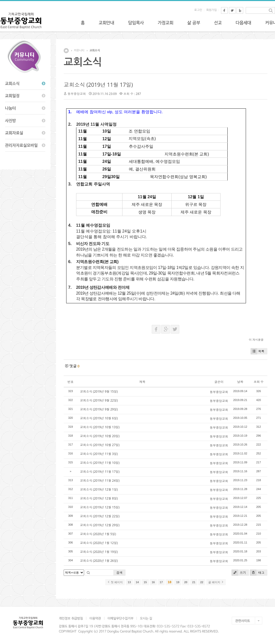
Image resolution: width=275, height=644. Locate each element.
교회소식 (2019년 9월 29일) (99, 409)
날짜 (240, 382)
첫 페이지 (115, 582)
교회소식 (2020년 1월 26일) (99, 561)
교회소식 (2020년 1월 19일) (99, 552)
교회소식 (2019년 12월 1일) (99, 489)
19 (178, 582)
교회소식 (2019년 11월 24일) (100, 481)
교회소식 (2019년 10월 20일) (100, 436)
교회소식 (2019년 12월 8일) (99, 498)
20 (186, 582)
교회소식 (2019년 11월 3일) (99, 454)
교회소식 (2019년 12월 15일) (100, 507)
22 (202, 582)
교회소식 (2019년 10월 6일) (99, 418)
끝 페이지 (216, 582)
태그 (257, 573)
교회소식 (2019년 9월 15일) (99, 391)
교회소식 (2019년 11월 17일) (98, 85)
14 (137, 582)
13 (129, 582)
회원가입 (211, 10)
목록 (257, 351)
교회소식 (95, 51)
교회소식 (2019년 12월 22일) (100, 516)
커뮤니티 (79, 51)
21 (194, 582)
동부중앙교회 (77, 94)
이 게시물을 (256, 340)
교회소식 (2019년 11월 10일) (100, 463)
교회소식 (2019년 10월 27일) (100, 445)
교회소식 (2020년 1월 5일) (98, 534)
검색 (119, 573)
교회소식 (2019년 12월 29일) (100, 525)
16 (153, 582)
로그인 (198, 10)
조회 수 (259, 382)
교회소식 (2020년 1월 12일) (99, 543)
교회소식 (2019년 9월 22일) (99, 400)
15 (145, 582)
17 (161, 582)
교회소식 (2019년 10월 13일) (100, 427)
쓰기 (239, 573)
